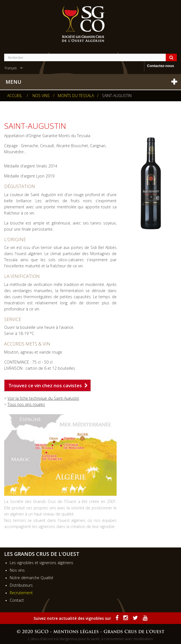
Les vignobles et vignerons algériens (42, 563)
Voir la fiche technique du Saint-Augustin (43, 398)
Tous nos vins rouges (26, 404)
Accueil (15, 96)
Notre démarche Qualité (32, 578)
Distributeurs (21, 585)
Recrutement (21, 593)
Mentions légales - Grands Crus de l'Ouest (109, 632)
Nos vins (17, 570)
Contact (17, 600)
